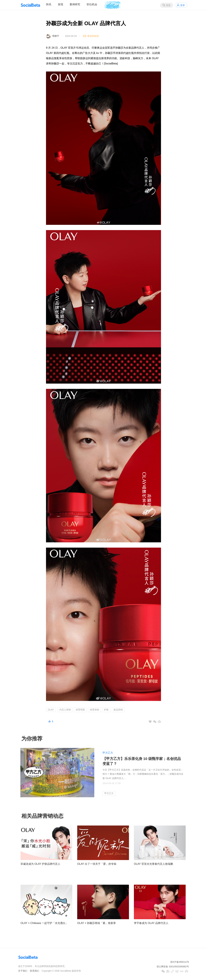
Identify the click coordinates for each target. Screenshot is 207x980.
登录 (183, 5)
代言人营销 (65, 710)
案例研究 (75, 4)
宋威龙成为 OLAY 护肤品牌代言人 (40, 864)
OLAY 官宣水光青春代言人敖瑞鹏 (153, 864)
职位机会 (92, 4)
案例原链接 (93, 36)
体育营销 (94, 710)
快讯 (49, 4)
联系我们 (34, 971)
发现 (60, 4)
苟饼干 (56, 36)
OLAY (51, 710)
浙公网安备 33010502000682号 (173, 967)
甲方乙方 (108, 753)
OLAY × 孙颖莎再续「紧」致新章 (97, 923)
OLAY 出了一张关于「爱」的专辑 (97, 864)
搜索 (168, 5)
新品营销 (118, 710)
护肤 (106, 710)
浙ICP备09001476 (180, 962)
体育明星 (80, 710)
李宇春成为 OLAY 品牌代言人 (151, 923)
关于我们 (23, 971)
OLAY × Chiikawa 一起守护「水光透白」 (44, 923)
